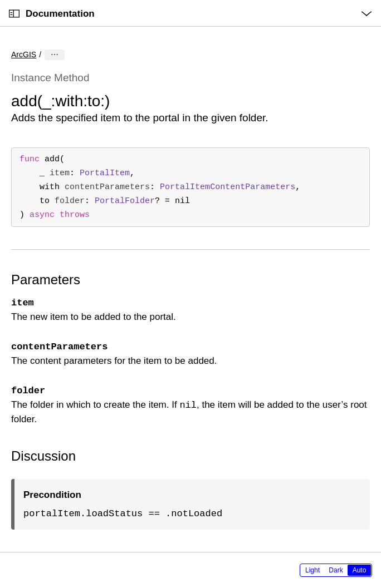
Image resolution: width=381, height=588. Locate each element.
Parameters (46, 280)
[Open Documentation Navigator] (14, 14)
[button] (0, 0)
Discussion (43, 456)
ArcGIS (24, 55)
